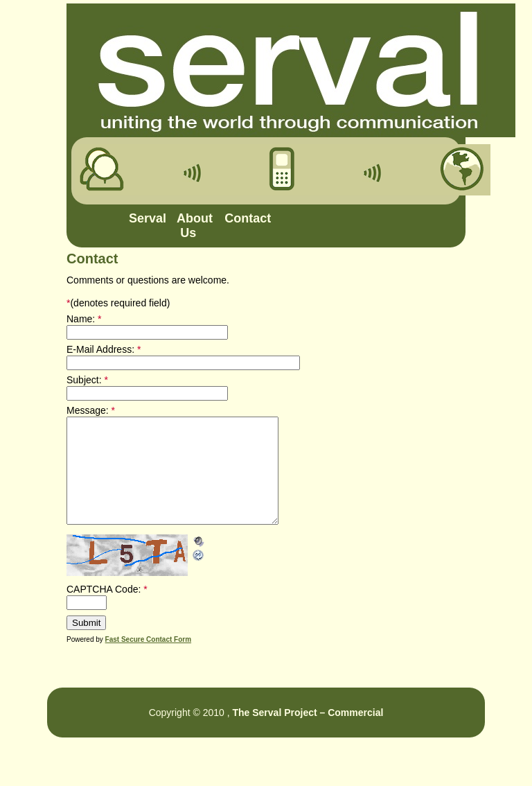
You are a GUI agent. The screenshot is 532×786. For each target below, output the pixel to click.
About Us (194, 226)
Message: (91, 410)
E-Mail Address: (104, 349)
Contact (242, 218)
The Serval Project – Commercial (308, 733)
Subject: (87, 380)
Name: (84, 319)
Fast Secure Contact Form (148, 660)
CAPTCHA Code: (107, 610)
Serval (147, 218)
